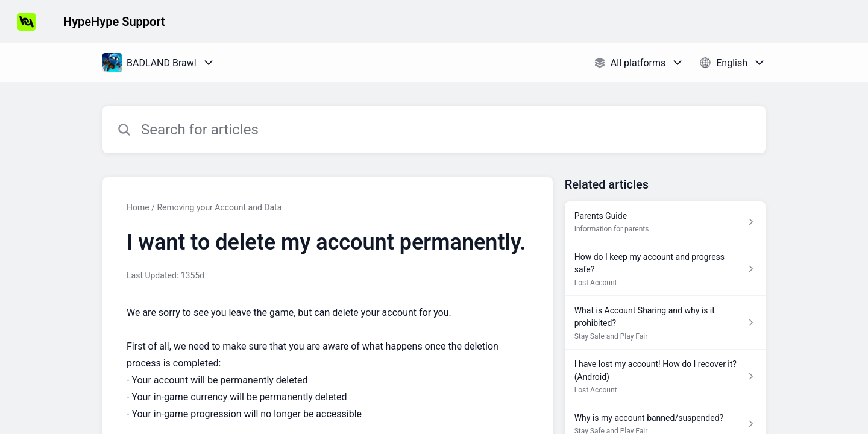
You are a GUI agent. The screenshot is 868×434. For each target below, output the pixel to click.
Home (138, 207)
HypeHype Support (114, 22)
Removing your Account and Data (219, 207)
